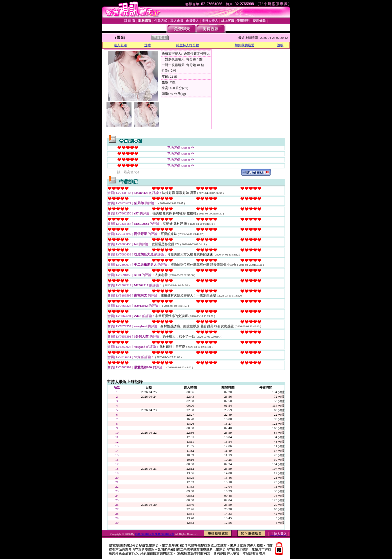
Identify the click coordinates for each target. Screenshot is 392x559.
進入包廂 (120, 45)
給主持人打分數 (188, 45)
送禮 (147, 45)
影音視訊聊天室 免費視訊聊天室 (155, 534)
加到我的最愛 (244, 45)
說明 (280, 45)
